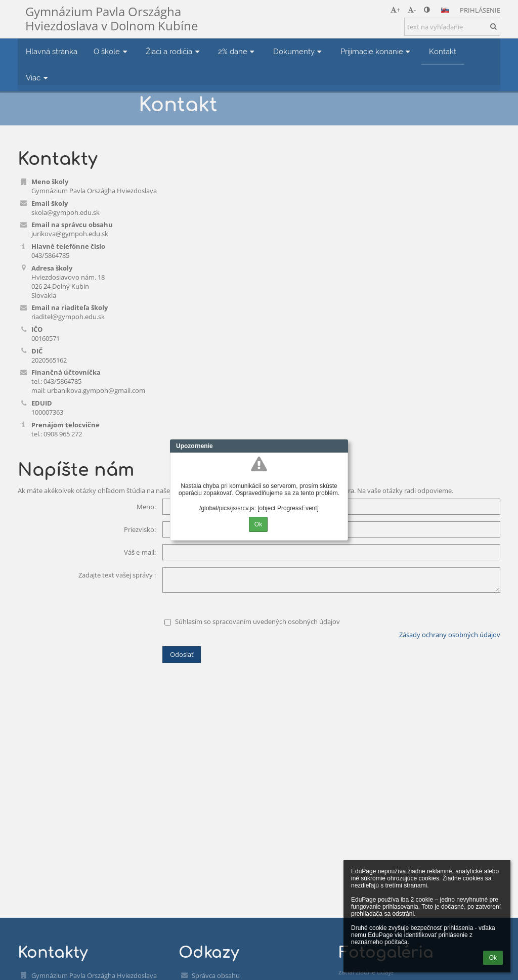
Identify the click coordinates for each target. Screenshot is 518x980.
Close (340, 446)
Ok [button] (493, 958)
